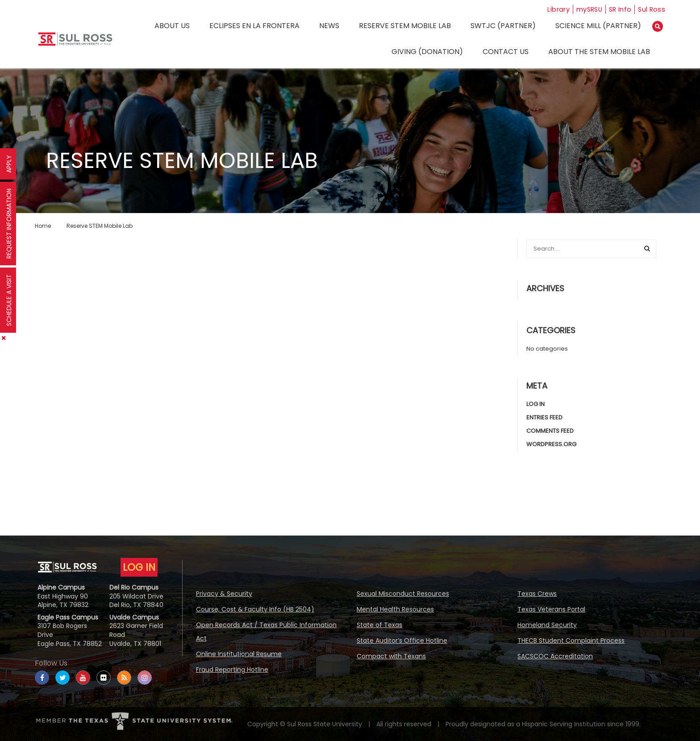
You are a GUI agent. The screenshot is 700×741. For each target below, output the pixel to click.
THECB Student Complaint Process (571, 641)
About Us (172, 26)
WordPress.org (551, 444)
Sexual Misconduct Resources (403, 594)
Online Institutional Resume (239, 654)
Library (550, 9)
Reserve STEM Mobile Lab (405, 26)
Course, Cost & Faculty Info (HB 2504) (255, 609)
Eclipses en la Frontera (254, 26)
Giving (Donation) (427, 52)
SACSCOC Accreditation (555, 656)
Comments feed (550, 431)
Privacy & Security (224, 594)
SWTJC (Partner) (503, 26)
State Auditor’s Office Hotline (402, 641)
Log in (535, 404)
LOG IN (139, 567)
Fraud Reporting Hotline (232, 670)
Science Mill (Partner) (598, 26)
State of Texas (379, 625)
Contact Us (506, 52)
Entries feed (544, 417)
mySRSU (584, 9)
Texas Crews (537, 594)
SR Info (618, 9)
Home (43, 226)
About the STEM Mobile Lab (599, 52)
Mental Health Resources (395, 609)
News (329, 26)
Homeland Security (547, 625)
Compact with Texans (391, 656)
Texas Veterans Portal (551, 609)
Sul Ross (651, 9)
